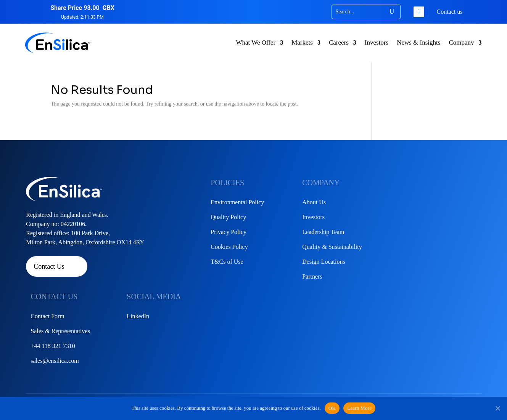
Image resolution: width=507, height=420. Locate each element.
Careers (339, 42)
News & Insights (418, 42)
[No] (497, 408)
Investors (377, 42)
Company (461, 42)
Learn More (359, 408)
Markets (302, 42)
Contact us (450, 12)
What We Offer (256, 42)
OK (332, 408)
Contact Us (49, 266)
